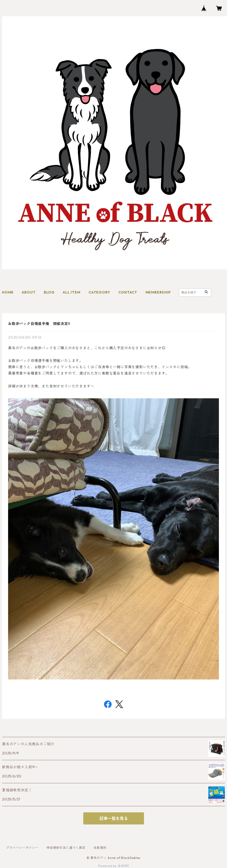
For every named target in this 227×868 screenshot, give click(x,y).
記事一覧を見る (114, 818)
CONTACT (128, 292)
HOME (8, 292)
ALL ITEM (71, 292)
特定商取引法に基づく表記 (66, 848)
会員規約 (100, 848)
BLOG (49, 292)
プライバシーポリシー (22, 848)
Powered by (113, 866)
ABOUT (29, 292)
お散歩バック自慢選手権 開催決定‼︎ (39, 324)
